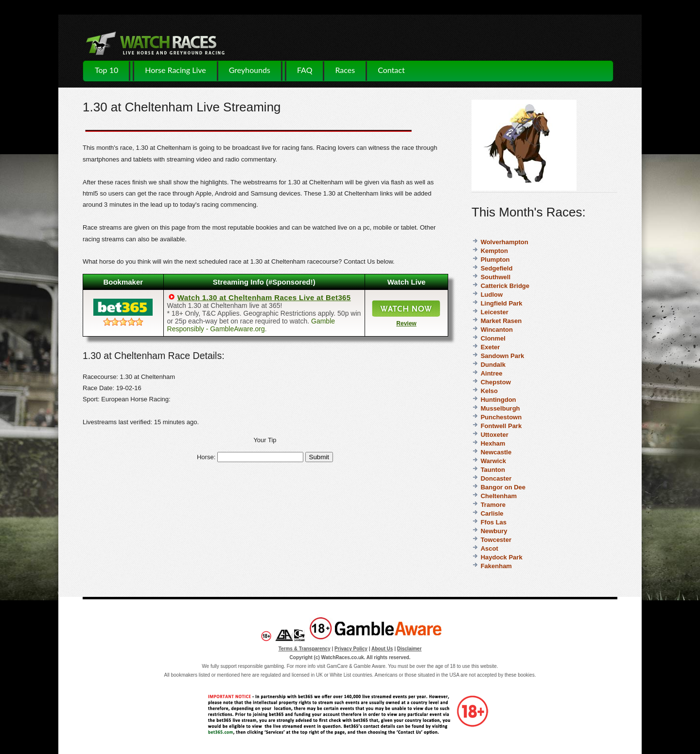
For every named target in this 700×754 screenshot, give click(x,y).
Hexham (493, 443)
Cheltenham (499, 496)
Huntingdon (499, 400)
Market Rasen (501, 321)
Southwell (496, 277)
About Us (382, 649)
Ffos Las (494, 522)
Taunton (493, 470)
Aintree (492, 373)
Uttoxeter (495, 435)
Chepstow (496, 382)
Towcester (496, 540)
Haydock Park (502, 557)
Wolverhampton (505, 242)
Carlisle (492, 513)
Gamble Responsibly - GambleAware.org (251, 325)
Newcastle (496, 452)
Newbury (494, 531)
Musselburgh (500, 408)
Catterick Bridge (505, 286)
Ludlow (492, 295)
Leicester (495, 312)
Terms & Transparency (305, 649)
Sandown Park (503, 356)
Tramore (493, 505)
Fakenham (496, 566)
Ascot (490, 548)
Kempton (494, 251)
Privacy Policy (351, 649)
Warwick (493, 461)
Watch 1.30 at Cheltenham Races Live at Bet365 (264, 297)
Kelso (489, 391)
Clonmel (493, 338)
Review (406, 323)
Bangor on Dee (503, 487)
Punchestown (501, 417)
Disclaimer (410, 649)
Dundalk (493, 365)
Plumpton (495, 260)
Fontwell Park (501, 426)
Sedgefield (497, 268)
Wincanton (497, 330)
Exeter (490, 347)
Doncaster (496, 478)
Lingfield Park (502, 303)
